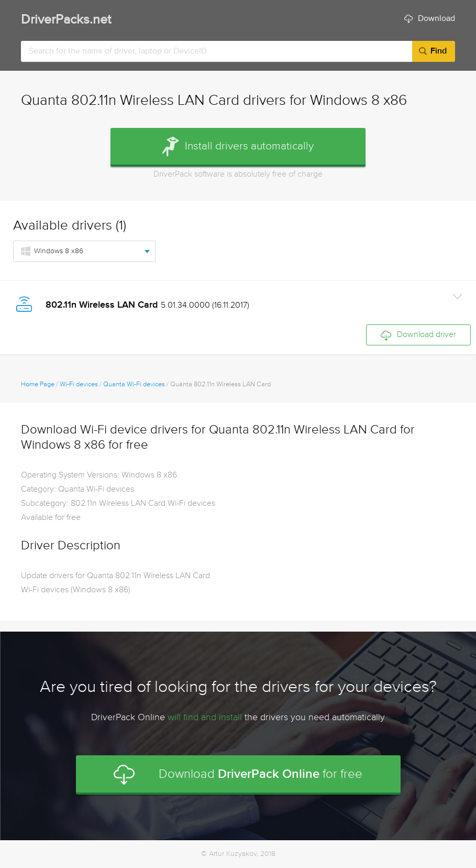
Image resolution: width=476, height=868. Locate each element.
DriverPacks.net (66, 20)
